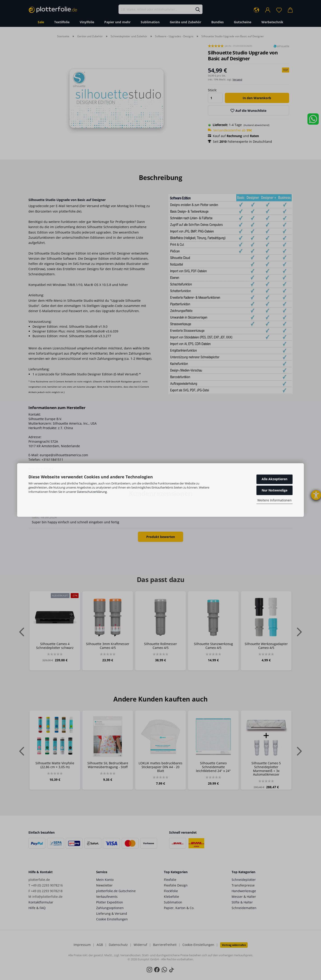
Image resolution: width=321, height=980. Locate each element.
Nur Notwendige (274, 490)
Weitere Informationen (274, 500)
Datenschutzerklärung (92, 492)
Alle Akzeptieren (274, 479)
